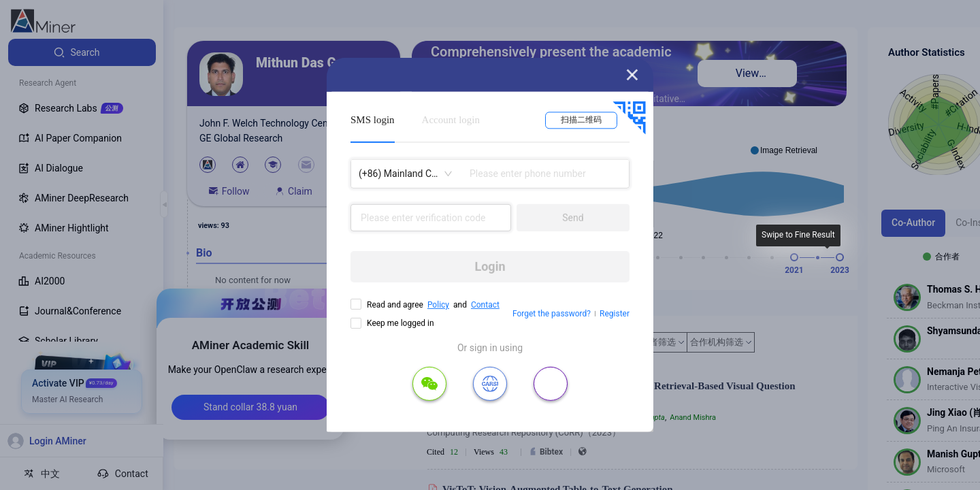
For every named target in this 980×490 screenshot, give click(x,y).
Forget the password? (552, 314)
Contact (485, 305)
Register (615, 314)
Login (490, 266)
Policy (438, 305)
